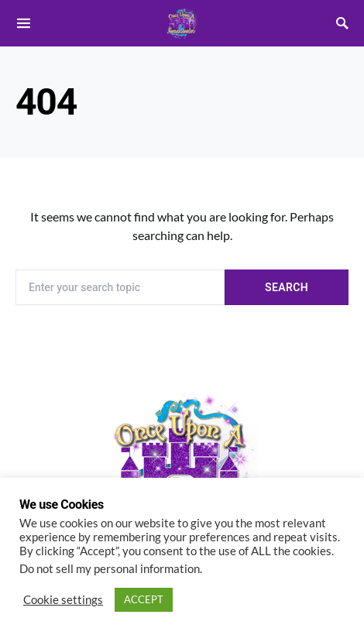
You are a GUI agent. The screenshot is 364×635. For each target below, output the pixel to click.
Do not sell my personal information (110, 569)
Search (287, 287)
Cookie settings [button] (63, 600)
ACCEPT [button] (144, 599)
